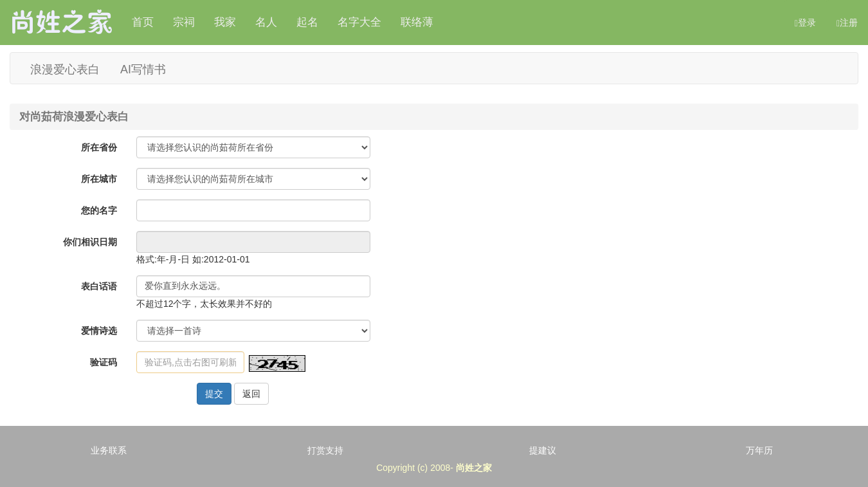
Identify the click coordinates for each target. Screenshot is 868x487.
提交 (214, 394)
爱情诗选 (99, 331)
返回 (251, 394)
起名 (307, 22)
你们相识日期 (90, 242)
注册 (847, 23)
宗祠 (184, 22)
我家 (225, 22)
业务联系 (109, 450)
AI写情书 (143, 69)
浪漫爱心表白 (65, 69)
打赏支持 (325, 450)
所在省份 (99, 147)
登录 (805, 23)
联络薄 (417, 22)
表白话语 (99, 286)
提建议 (543, 450)
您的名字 (99, 210)
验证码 (104, 362)
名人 (266, 22)
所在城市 (99, 179)
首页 (143, 22)
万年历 (759, 450)
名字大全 (359, 22)
